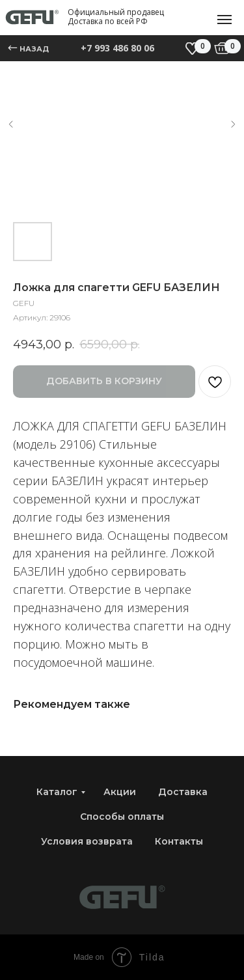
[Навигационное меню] (224, 20)
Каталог (57, 792)
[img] (222, 48)
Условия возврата (87, 841)
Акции (120, 792)
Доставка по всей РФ (108, 21)
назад (34, 49)
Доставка (183, 792)
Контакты (179, 841)
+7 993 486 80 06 (117, 48)
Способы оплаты (122, 817)
